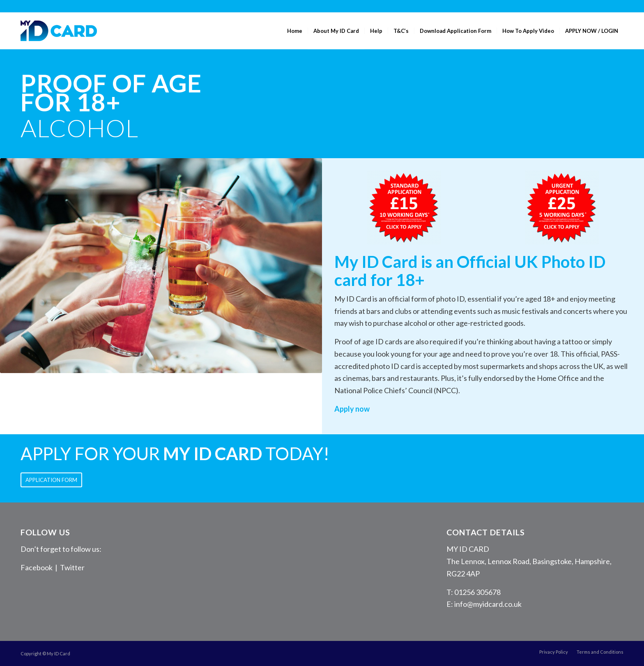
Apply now (352, 409)
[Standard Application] (404, 207)
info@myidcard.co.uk (488, 604)
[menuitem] (295, 31)
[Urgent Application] (562, 207)
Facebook (37, 567)
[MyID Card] (59, 31)
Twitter (72, 567)
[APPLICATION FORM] (51, 480)
